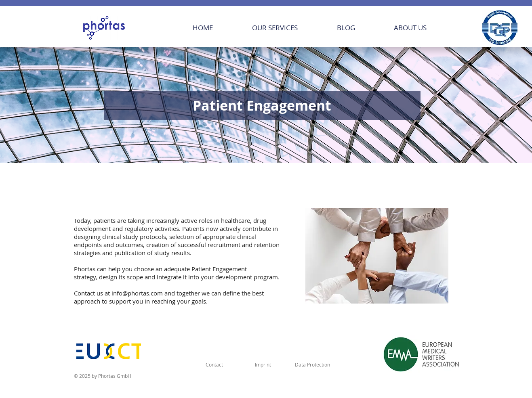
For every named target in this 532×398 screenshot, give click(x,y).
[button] (288, 28)
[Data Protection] (313, 364)
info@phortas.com (137, 293)
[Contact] (214, 364)
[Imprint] (263, 364)
